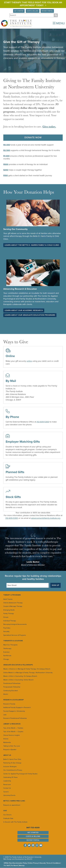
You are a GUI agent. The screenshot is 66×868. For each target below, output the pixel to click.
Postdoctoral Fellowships (12, 683)
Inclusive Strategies (10, 767)
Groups (6, 617)
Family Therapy (9, 614)
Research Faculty (9, 704)
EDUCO (30, 859)
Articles (6, 739)
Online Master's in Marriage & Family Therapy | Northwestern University (28, 673)
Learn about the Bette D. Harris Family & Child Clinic (32, 245)
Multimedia (7, 742)
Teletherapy (7, 649)
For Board (14, 866)
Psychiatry (7, 628)
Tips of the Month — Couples (13, 732)
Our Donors (7, 815)
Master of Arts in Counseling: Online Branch (18, 680)
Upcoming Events (9, 795)
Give (5, 811)
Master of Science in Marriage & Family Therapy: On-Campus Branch (27, 669)
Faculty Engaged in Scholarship (14, 711)
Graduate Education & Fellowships (18, 665)
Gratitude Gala (8, 818)
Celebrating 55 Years (10, 777)
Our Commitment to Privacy (13, 770)
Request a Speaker (10, 750)
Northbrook (7, 656)
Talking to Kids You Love (12, 746)
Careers (6, 792)
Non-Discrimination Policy (18, 863)
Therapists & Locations (13, 641)
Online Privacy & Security (37, 863)
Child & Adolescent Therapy (13, 603)
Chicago (6, 659)
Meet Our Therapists (10, 645)
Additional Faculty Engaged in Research (17, 707)
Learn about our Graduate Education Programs (30, 315)
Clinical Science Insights (12, 735)
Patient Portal (47, 11)
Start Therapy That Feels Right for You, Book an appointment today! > (33, 4)
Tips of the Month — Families (13, 728)
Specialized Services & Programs (15, 635)
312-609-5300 (43, 422)
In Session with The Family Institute (15, 822)
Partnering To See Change (12, 763)
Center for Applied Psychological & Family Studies (20, 774)
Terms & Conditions (53, 863)
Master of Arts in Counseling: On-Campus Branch (20, 676)
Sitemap (22, 866)
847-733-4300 (33, 828)
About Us (7, 755)
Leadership (7, 781)
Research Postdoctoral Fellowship (15, 718)
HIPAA (6, 863)
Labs (5, 715)
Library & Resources (12, 724)
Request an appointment (12, 805)
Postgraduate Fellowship (12, 687)
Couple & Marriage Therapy (13, 606)
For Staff (7, 866)
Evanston (6, 652)
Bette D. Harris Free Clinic (12, 759)
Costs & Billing (33, 11)
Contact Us (7, 788)
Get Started (19, 11)
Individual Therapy (10, 621)
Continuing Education (11, 691)
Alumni (6, 694)
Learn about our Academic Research (24, 310)
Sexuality (6, 632)
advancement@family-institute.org (46, 518)
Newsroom (7, 785)
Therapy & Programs (12, 595)
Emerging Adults (9, 610)
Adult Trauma (8, 599)
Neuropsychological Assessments (15, 624)
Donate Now (33, 137)
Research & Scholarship (13, 700)
